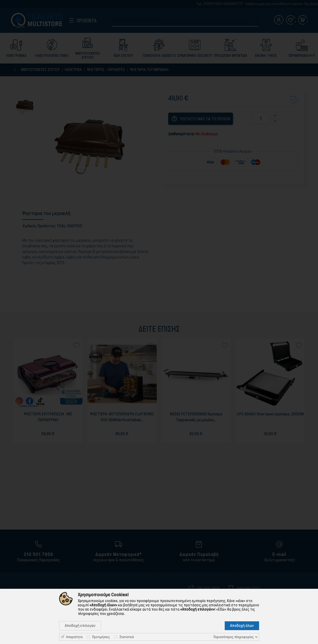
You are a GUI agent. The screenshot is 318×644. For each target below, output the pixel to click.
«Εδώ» (221, 609)
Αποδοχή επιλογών (80, 626)
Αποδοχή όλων (242, 626)
